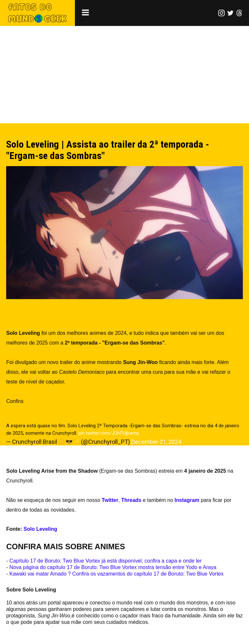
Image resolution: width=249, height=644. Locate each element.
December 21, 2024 (156, 442)
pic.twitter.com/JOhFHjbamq (109, 433)
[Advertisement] (124, 75)
